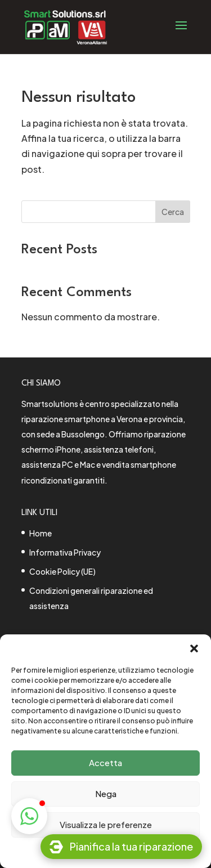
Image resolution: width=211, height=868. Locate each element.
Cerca (173, 212)
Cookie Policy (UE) (62, 571)
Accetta (105, 762)
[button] (194, 648)
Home (41, 533)
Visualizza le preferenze (106, 824)
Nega (106, 793)
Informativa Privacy (65, 552)
